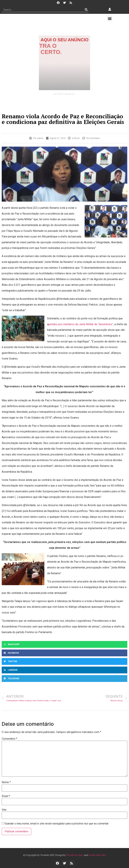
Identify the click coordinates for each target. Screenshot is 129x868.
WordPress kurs (75, 855)
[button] (110, 18)
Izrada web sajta (97, 855)
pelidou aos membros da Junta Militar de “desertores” (81, 324)
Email (6, 796)
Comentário (9, 739)
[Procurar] (86, 10)
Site (4, 810)
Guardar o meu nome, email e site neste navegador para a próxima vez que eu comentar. (57, 824)
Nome (6, 782)
